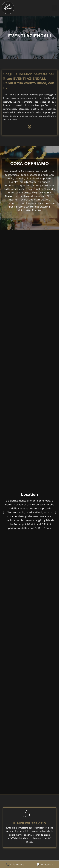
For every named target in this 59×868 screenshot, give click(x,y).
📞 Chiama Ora (15, 864)
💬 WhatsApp (45, 864)
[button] (55, 8)
